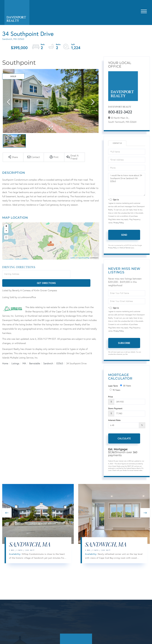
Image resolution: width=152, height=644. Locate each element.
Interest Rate (114, 420)
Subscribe (124, 343)
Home (5, 355)
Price (111, 397)
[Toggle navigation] (144, 11)
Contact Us (117, 143)
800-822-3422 (120, 112)
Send (124, 235)
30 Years (126, 386)
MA (24, 355)
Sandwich (48, 355)
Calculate (124, 439)
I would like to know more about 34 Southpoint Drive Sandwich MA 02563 (127, 185)
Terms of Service (125, 248)
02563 (60, 355)
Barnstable (35, 355)
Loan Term (113, 386)
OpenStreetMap (84, 258)
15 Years (115, 390)
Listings (15, 355)
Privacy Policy (119, 223)
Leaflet (73, 258)
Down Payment (115, 409)
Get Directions (85, 274)
